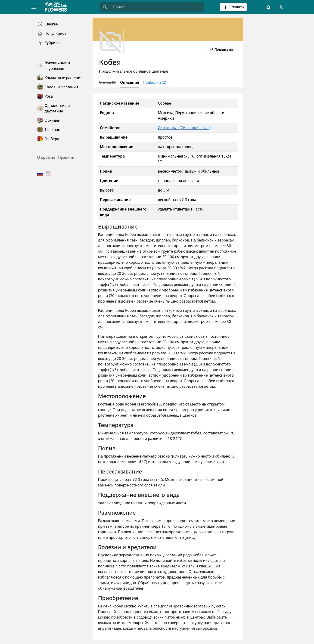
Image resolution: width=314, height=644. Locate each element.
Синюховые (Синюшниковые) (184, 128)
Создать (233, 7)
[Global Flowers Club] (57, 7)
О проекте (46, 157)
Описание (130, 82)
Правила (66, 157)
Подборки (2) (154, 82)
